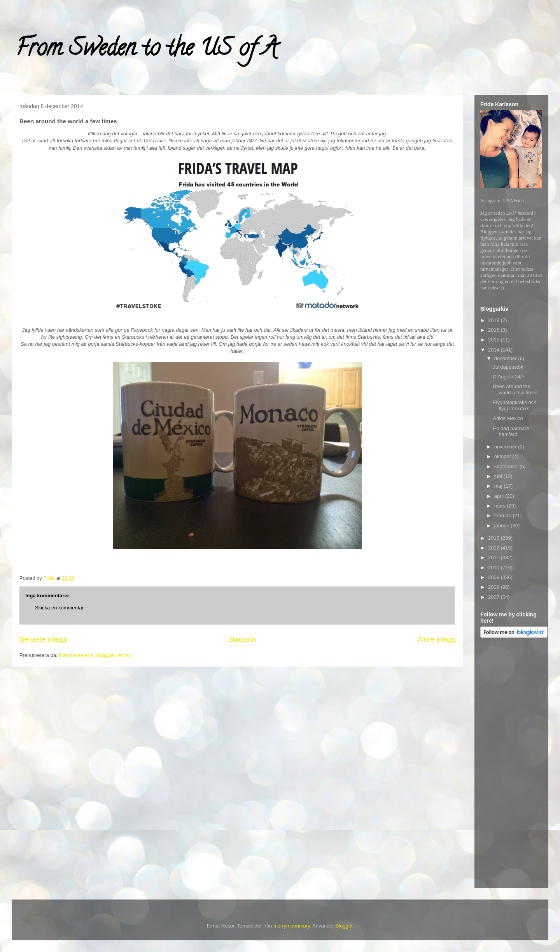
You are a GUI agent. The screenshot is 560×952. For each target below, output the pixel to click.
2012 (494, 548)
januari (503, 526)
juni (499, 476)
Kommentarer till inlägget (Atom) (95, 655)
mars (501, 506)
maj (499, 486)
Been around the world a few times (515, 389)
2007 (494, 597)
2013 (494, 538)
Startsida (242, 639)
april (500, 496)
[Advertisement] (511, 764)
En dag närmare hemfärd (511, 431)
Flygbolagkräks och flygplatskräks (514, 405)
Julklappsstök (508, 367)
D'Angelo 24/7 (508, 377)
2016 (494, 330)
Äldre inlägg (436, 639)
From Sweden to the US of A (146, 50)
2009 (494, 577)
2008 (494, 587)
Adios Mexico (508, 418)
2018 (494, 320)
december (506, 358)
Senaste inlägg (43, 639)
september (507, 466)
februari (504, 515)
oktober (503, 456)
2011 (494, 557)
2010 (494, 568)
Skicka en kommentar (59, 608)
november (506, 447)
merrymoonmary (292, 926)
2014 (494, 350)
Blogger (344, 926)
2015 (494, 340)
